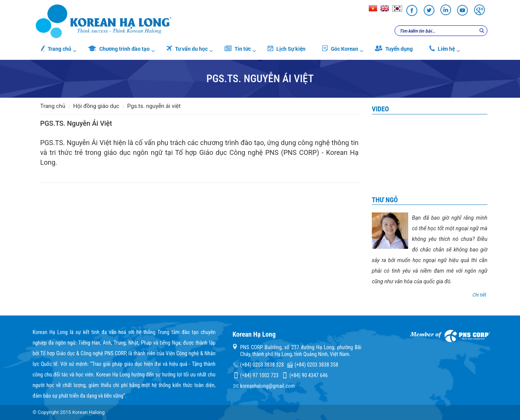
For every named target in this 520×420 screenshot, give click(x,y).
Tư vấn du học (187, 49)
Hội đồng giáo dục (96, 106)
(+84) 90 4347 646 (308, 375)
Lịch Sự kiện (287, 49)
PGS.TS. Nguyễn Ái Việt (154, 106)
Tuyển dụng (394, 49)
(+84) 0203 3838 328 (262, 365)
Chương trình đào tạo (119, 49)
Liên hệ (442, 49)
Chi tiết (479, 295)
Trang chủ (56, 49)
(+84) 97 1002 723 (259, 375)
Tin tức (238, 49)
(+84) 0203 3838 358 (316, 365)
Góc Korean (340, 49)
